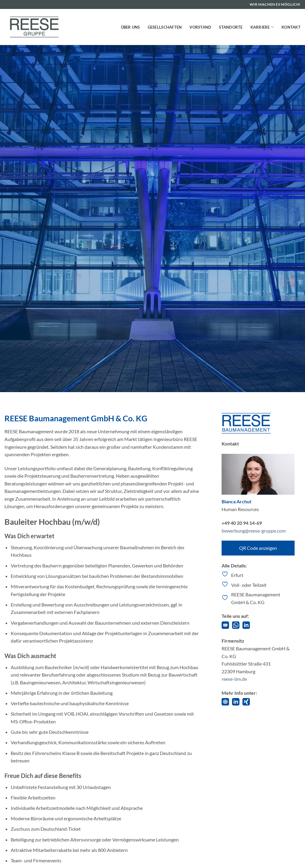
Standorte (231, 27)
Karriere (262, 27)
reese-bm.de (234, 679)
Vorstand (200, 27)
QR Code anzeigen (258, 548)
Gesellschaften (165, 27)
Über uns (130, 27)
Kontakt (291, 27)
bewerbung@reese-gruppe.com (254, 531)
